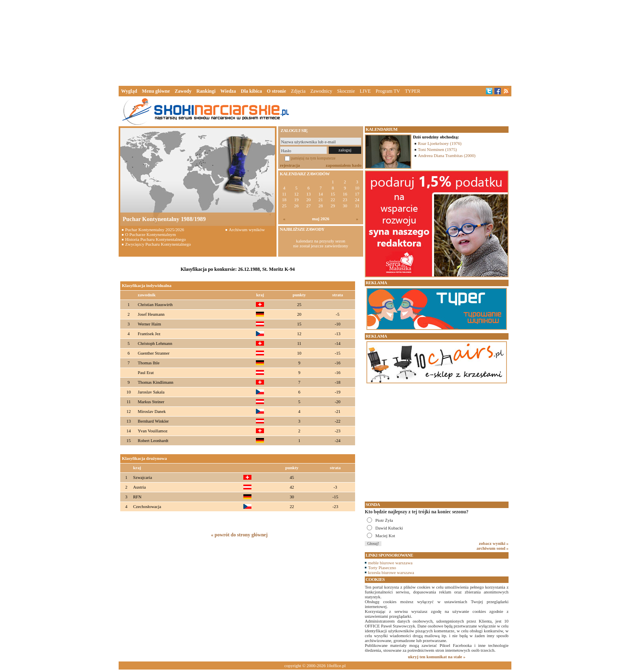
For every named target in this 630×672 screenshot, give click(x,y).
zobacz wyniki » (494, 543)
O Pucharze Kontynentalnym (150, 234)
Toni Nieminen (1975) (437, 149)
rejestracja (290, 165)
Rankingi (206, 91)
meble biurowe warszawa (390, 563)
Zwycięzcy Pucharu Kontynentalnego (158, 244)
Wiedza (228, 91)
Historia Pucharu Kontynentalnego (155, 239)
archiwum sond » (493, 548)
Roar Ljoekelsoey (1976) (440, 143)
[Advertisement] (315, 42)
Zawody (183, 91)
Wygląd (129, 91)
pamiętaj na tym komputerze (313, 158)
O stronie (276, 91)
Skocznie (346, 91)
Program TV (388, 91)
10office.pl (336, 666)
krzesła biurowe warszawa (391, 572)
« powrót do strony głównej (239, 535)
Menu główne (156, 91)
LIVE (365, 91)
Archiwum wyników (247, 230)
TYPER (413, 91)
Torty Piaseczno (382, 568)
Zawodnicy (321, 91)
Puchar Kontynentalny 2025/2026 (155, 230)
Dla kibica (251, 91)
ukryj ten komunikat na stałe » (437, 657)
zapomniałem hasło (344, 165)
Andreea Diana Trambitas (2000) (447, 155)
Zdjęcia (298, 91)
